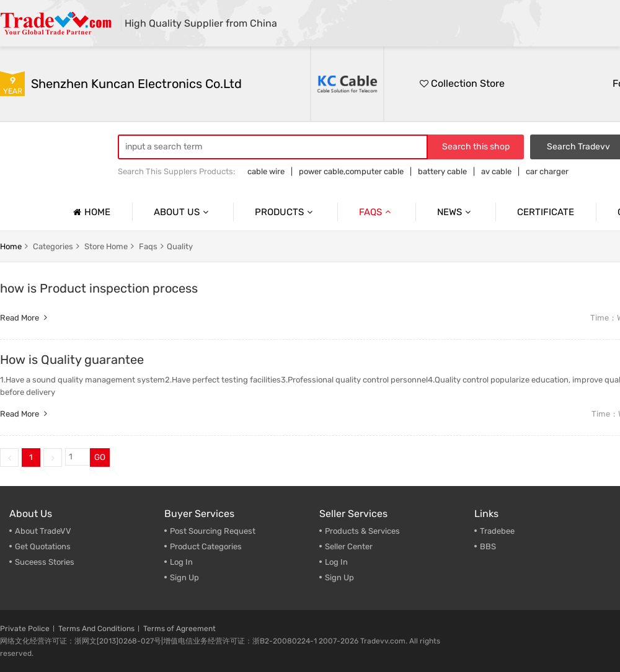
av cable (496, 171)
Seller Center (349, 546)
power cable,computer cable (351, 171)
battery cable (442, 171)
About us (183, 212)
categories (53, 246)
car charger (547, 171)
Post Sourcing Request (213, 531)
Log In (181, 562)
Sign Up (184, 577)
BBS (488, 546)
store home (106, 246)
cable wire (266, 171)
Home (90, 212)
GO (100, 457)
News (455, 212)
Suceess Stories (45, 562)
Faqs (376, 212)
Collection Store (462, 83)
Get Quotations (43, 546)
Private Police (25, 629)
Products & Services (362, 531)
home (11, 246)
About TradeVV (43, 531)
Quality (180, 246)
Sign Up (339, 577)
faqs (148, 246)
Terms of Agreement (179, 629)
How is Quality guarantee (72, 360)
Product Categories (206, 546)
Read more (25, 318)
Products (285, 212)
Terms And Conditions (96, 629)
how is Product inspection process (99, 288)
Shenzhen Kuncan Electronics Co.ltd (136, 84)
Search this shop (476, 147)
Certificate (546, 212)
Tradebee (497, 531)
